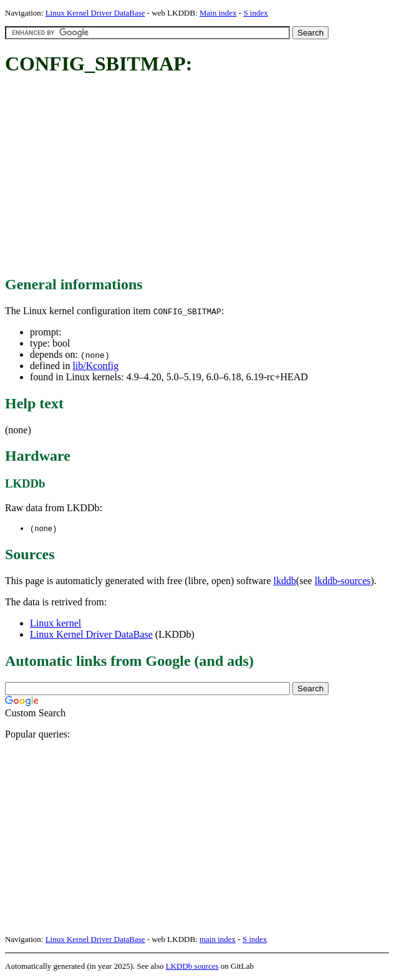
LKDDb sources (192, 967)
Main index (218, 13)
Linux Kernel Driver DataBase (95, 13)
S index (255, 13)
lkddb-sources (343, 581)
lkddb (285, 581)
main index (218, 940)
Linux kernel (55, 624)
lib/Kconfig (95, 366)
